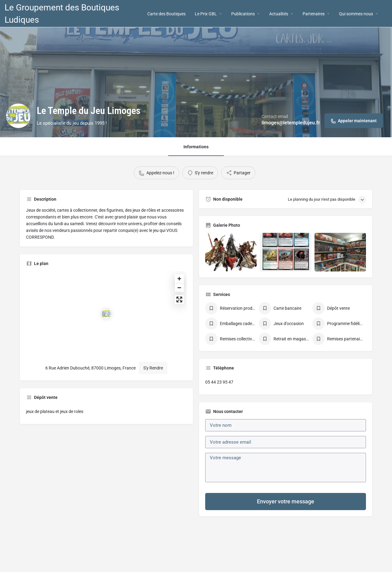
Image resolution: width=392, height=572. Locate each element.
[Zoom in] (180, 279)
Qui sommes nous (356, 14)
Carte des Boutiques (166, 14)
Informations (196, 147)
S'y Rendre (153, 368)
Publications (243, 14)
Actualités (279, 14)
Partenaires (314, 14)
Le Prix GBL (206, 14)
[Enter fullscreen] (180, 299)
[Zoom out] (180, 288)
